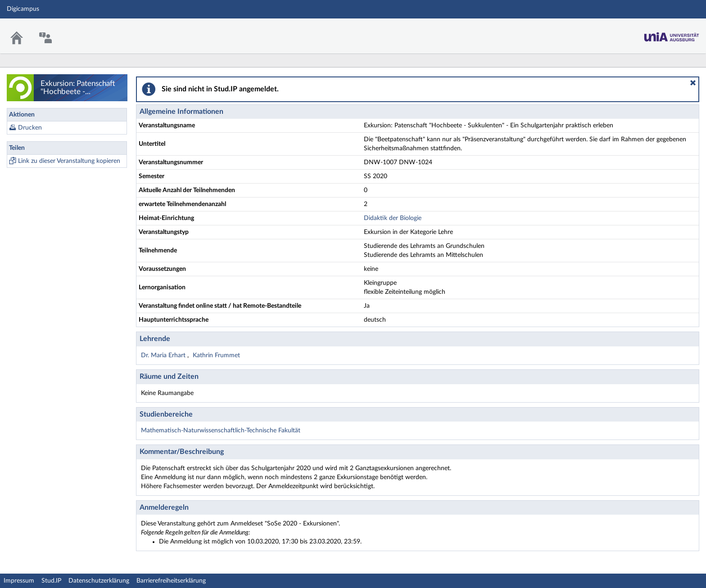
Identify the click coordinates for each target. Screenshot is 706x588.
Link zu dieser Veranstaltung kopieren (69, 161)
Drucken (30, 128)
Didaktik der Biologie (393, 218)
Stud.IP (51, 581)
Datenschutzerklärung (99, 581)
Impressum (19, 581)
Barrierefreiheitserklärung (171, 581)
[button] (693, 83)
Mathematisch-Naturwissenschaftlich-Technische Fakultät (221, 431)
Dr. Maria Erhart (164, 355)
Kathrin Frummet (216, 355)
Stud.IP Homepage (671, 30)
